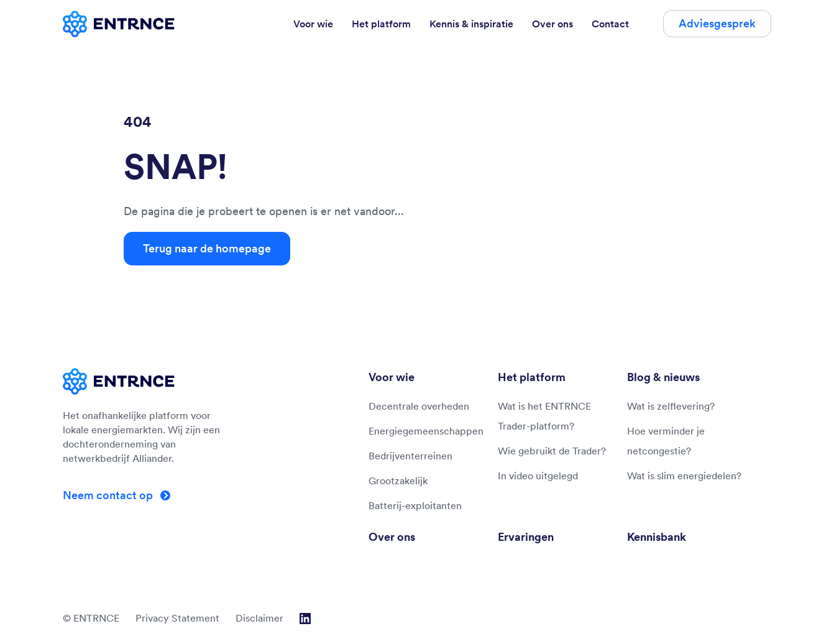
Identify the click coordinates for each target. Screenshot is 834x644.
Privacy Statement (177, 618)
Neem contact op (109, 495)
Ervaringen (526, 537)
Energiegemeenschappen (426, 431)
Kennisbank (657, 537)
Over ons (552, 24)
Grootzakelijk (398, 481)
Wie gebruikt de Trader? (552, 451)
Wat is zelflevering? (671, 406)
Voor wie (313, 24)
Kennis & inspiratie (471, 24)
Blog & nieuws (663, 377)
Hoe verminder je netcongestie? (666, 441)
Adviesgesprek (717, 23)
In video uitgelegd (538, 476)
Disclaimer (259, 618)
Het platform (381, 24)
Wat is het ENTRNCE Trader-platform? (544, 416)
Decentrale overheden (419, 406)
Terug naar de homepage (207, 248)
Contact (610, 24)
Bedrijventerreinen (410, 456)
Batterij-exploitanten (415, 505)
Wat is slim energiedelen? (684, 476)
